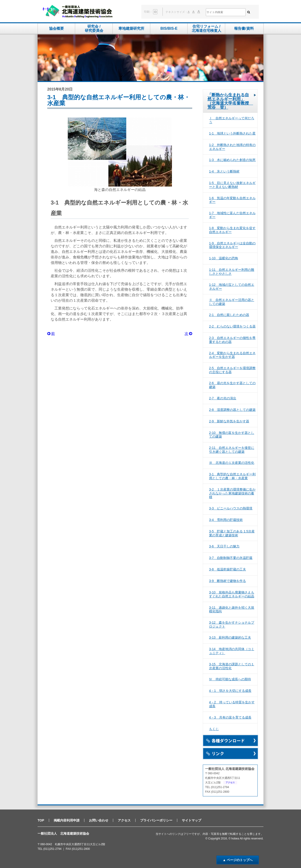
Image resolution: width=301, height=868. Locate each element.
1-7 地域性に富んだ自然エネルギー (232, 215)
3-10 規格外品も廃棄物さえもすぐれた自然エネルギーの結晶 (232, 594)
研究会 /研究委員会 (94, 28)
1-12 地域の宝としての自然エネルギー (232, 287)
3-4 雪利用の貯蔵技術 (226, 520)
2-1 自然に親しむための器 (229, 315)
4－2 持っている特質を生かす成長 (232, 704)
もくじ (214, 729)
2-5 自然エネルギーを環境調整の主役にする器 (232, 370)
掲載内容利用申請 (67, 820)
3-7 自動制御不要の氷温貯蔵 (231, 558)
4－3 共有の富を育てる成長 (230, 717)
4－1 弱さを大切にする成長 (230, 691)
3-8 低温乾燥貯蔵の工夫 (227, 569)
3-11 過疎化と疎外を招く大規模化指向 (232, 609)
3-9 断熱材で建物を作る (227, 581)
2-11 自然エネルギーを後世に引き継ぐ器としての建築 (232, 450)
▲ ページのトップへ (238, 860)
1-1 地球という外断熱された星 (232, 133)
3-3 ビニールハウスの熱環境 (231, 508)
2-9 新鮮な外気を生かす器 (229, 421)
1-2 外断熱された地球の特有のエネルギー (232, 147)
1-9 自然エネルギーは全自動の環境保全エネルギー (232, 245)
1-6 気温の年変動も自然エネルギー (232, 200)
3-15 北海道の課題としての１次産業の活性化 (232, 666)
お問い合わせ (99, 820)
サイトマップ (192, 820)
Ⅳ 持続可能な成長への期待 (230, 679)
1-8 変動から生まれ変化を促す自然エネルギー (232, 230)
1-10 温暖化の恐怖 (224, 258)
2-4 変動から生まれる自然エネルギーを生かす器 (232, 355)
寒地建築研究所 (131, 28)
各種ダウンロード (230, 741)
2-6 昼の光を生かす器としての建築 (232, 385)
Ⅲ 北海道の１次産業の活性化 (232, 463)
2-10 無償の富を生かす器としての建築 (232, 435)
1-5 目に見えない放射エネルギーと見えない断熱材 (232, 185)
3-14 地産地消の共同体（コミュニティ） (232, 651)
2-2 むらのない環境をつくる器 (232, 326)
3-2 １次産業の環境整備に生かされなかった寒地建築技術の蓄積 (232, 493)
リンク (230, 754)
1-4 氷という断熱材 (224, 171)
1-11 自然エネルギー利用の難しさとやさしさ (232, 272)
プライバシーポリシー (156, 820)
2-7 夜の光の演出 (223, 398)
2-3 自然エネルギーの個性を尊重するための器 (232, 340)
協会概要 (56, 28)
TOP (41, 820)
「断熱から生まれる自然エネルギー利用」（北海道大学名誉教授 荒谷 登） (230, 101)
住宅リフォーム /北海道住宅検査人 (207, 28)
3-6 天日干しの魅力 (224, 546)
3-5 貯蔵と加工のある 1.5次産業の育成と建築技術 (232, 533)
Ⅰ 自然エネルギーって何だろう (232, 120)
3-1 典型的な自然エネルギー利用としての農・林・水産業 (232, 476)
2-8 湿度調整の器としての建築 (232, 410)
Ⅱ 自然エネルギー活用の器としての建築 (232, 302)
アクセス (230, 782)
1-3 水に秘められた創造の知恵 (232, 160)
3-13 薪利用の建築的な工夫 (230, 637)
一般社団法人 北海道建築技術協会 (78, 12)
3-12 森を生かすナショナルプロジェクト (232, 624)
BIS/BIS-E (169, 28)
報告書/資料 (244, 28)
